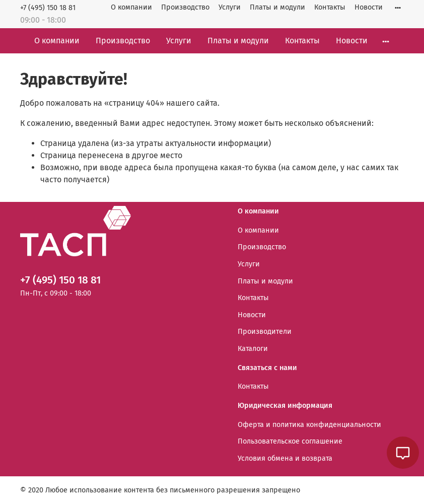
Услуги (230, 7)
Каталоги (253, 349)
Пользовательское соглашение (290, 441)
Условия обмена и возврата (285, 458)
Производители (265, 332)
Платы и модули (277, 7)
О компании (131, 7)
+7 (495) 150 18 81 (48, 8)
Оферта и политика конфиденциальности (309, 425)
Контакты (330, 7)
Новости (369, 7)
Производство (185, 7)
